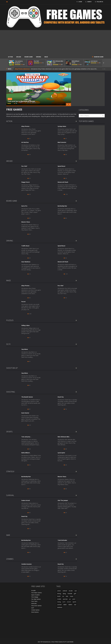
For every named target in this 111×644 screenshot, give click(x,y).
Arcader (33, 590)
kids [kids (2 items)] (67, 596)
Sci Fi (8, 344)
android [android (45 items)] (65, 591)
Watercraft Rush (63, 182)
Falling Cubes (26, 325)
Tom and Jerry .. (26, 437)
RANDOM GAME (99, 57)
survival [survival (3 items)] (59, 605)
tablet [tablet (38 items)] (65, 605)
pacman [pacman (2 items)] (65, 599)
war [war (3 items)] (75, 605)
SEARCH (89, 2)
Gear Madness (26, 262)
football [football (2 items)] (70, 594)
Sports (10, 99)
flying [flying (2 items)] (64, 594)
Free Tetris (34, 601)
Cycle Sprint (94, 61)
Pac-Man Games (36, 599)
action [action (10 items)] (59, 591)
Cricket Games (35, 610)
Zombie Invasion (26, 564)
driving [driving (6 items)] (59, 594)
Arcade (19, 57)
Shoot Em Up (12, 368)
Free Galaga (35, 597)
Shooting (11, 392)
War (8, 535)
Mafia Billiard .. (26, 453)
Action (10, 57)
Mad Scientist (62, 142)
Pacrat (23, 302)
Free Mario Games (37, 593)
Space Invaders (36, 595)
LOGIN (80, 2)
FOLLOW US (100, 2)
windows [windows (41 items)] (60, 607)
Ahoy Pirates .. (26, 126)
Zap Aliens (25, 349)
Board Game (29, 57)
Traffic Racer (25, 246)
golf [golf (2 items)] (75, 594)
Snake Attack (26, 500)
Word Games (35, 612)
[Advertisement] (55, 42)
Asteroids (34, 603)
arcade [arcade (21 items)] (71, 591)
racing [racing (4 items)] (59, 602)
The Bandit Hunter (27, 397)
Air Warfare (25, 142)
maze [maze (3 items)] (72, 596)
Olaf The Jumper (63, 500)
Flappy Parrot (26, 182)
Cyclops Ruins (62, 126)
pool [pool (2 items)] (74, 599)
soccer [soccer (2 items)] (69, 602)
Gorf (33, 608)
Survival (10, 495)
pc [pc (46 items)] (70, 599)
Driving (39, 57)
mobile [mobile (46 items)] (59, 599)
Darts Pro (24, 206)
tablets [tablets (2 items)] (70, 605)
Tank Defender (62, 540)
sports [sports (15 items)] (74, 602)
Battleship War (62, 206)
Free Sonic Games (36, 606)
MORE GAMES (76, 121)
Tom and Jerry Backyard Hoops (21, 101)
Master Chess (26, 222)
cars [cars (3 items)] (76, 591)
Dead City (61, 397)
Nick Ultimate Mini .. (64, 437)
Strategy (10, 471)
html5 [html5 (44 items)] (59, 596)
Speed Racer (61, 166)
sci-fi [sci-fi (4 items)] (64, 602)
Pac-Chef (36, 61)
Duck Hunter (25, 413)
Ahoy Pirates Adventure (22, 69)
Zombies (10, 559)
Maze (46, 57)
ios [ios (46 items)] (63, 596)
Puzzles (10, 320)
